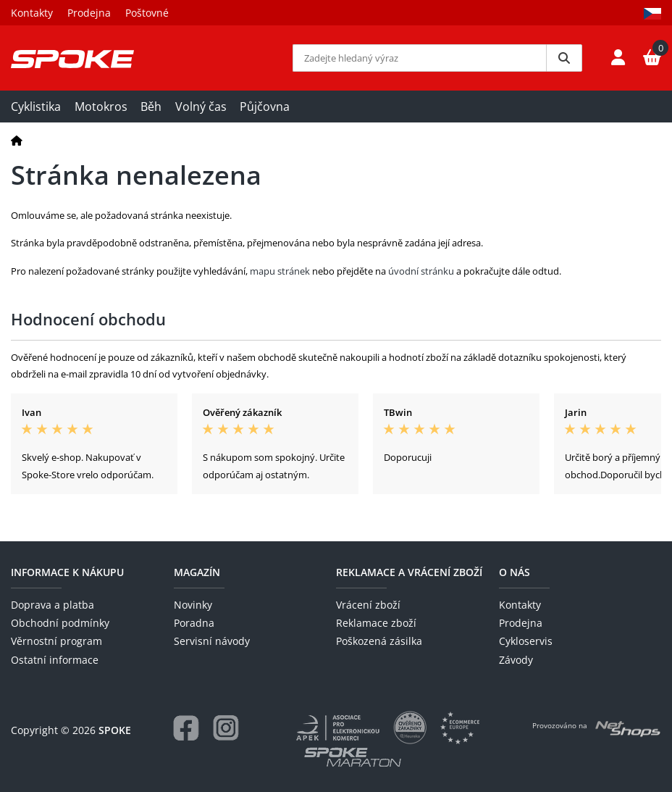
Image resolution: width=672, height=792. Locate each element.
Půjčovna (265, 107)
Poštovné (147, 13)
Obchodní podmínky (60, 623)
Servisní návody (212, 641)
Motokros (101, 107)
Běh (151, 107)
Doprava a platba (52, 605)
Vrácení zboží (368, 605)
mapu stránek (280, 271)
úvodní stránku (421, 271)
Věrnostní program (56, 641)
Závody (516, 660)
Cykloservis (526, 641)
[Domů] (17, 140)
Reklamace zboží (376, 623)
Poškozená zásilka (379, 641)
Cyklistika (36, 107)
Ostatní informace (55, 660)
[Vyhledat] (564, 58)
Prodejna (89, 13)
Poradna (194, 623)
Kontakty (32, 13)
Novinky (193, 605)
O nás (514, 572)
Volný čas (201, 107)
